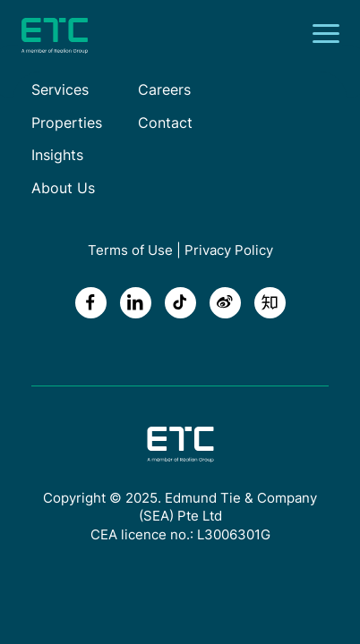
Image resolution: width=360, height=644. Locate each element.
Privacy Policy (229, 250)
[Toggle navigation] (331, 36)
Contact (165, 123)
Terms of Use (130, 250)
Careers (164, 89)
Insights (57, 155)
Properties (67, 123)
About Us (63, 188)
